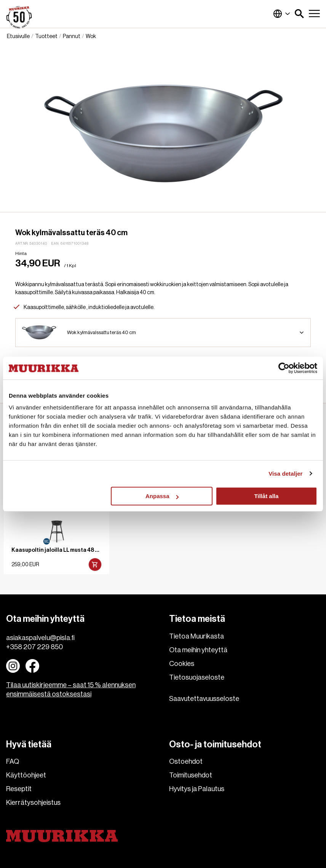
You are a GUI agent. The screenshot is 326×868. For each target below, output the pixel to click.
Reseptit (19, 789)
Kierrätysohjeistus (33, 803)
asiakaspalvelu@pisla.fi (40, 638)
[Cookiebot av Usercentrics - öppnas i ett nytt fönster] (284, 368)
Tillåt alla (266, 496)
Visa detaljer (285, 474)
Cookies (182, 664)
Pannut (72, 37)
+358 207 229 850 (34, 647)
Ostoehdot (186, 761)
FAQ (13, 761)
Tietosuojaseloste (197, 677)
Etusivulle (18, 37)
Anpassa (162, 496)
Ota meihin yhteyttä (198, 650)
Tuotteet (46, 37)
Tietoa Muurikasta (197, 636)
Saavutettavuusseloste (204, 699)
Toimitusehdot (191, 775)
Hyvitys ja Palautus (197, 789)
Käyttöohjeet (26, 775)
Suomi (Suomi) (282, 14)
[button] (299, 14)
